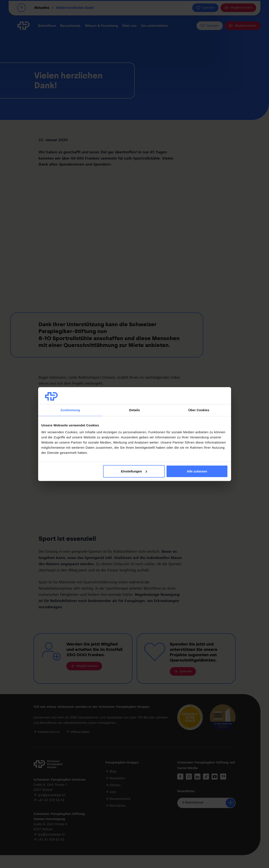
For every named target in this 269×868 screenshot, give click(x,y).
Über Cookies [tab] (199, 410)
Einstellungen (134, 471)
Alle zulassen (197, 471)
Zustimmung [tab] (70, 410)
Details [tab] (135, 410)
